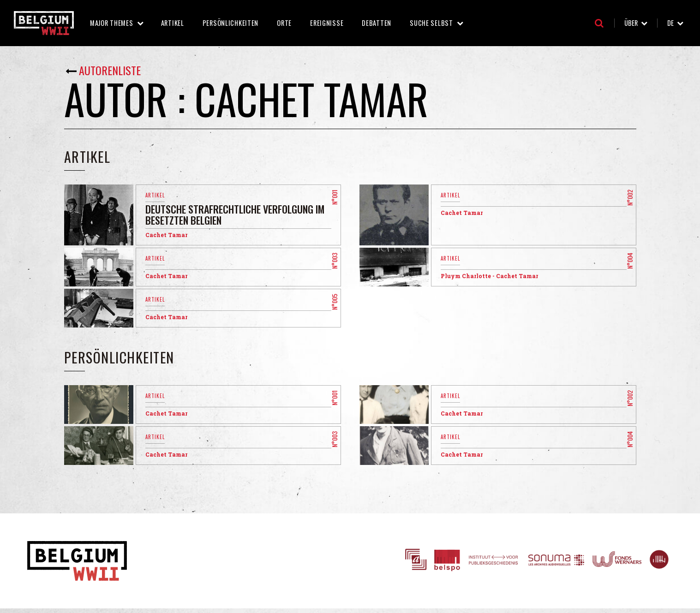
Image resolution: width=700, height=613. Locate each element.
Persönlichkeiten (231, 23)
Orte (284, 23)
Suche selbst (431, 23)
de (670, 23)
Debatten (377, 23)
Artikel (173, 23)
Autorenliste (110, 70)
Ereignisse (327, 23)
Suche (599, 23)
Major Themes (112, 23)
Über (631, 23)
